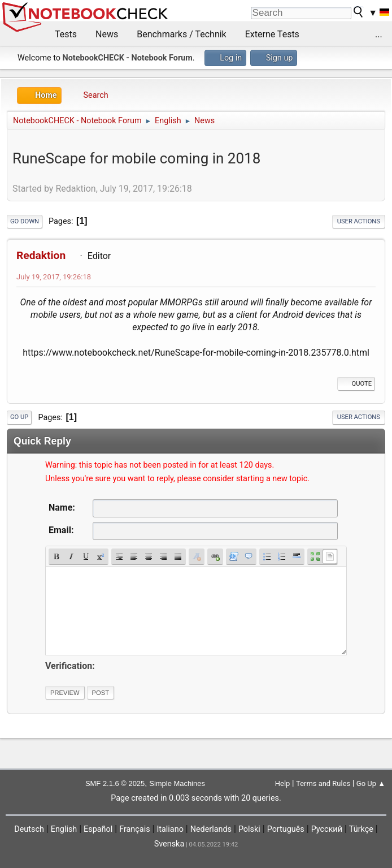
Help (283, 783)
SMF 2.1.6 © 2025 (115, 783)
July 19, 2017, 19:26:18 (54, 277)
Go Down (25, 221)
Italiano (170, 829)
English (64, 829)
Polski (249, 829)
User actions (359, 221)
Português (286, 829)
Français (134, 829)
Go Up (19, 417)
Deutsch (29, 829)
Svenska (169, 844)
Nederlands (211, 829)
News (107, 34)
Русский (327, 829)
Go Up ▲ (371, 783)
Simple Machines (177, 783)
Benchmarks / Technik (182, 34)
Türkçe (361, 829)
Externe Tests (272, 34)
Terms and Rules (323, 783)
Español (98, 829)
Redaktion (41, 255)
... (379, 34)
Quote (356, 384)
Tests (66, 34)
